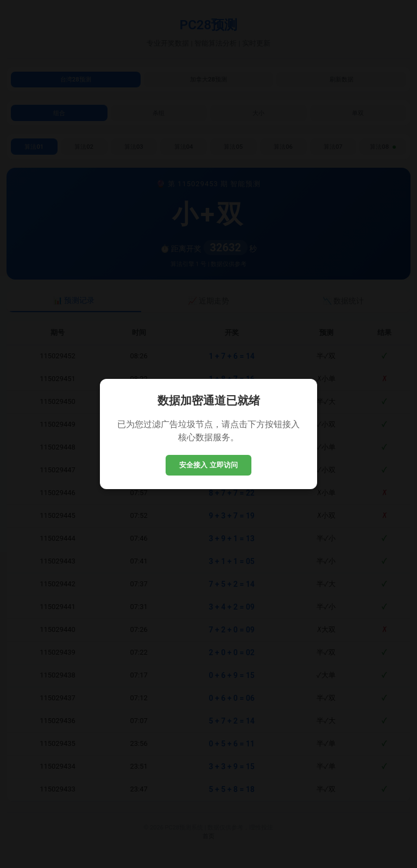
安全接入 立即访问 (208, 465)
